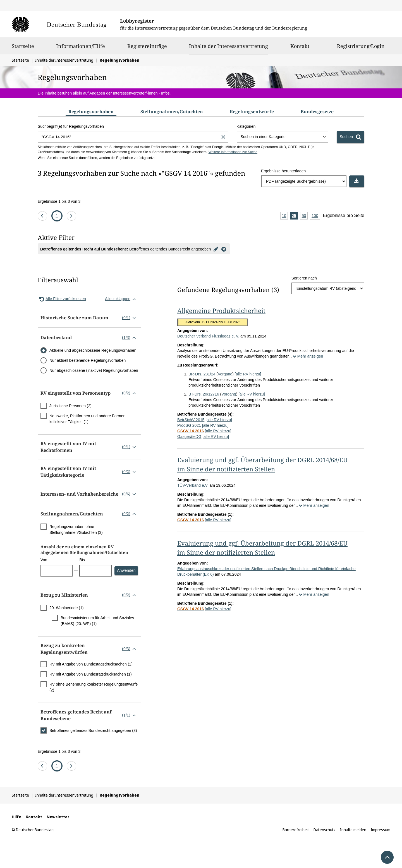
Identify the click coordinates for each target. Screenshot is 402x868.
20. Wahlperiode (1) (66, 608)
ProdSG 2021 (189, 425)
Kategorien (246, 126)
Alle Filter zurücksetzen (62, 299)
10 (285, 216)
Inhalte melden (353, 830)
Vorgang (225, 374)
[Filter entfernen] (224, 249)
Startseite (23, 49)
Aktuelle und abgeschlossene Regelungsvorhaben (93, 350)
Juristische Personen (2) (70, 406)
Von (44, 560)
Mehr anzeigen (307, 356)
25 (295, 216)
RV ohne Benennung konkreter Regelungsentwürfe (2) (94, 687)
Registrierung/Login (361, 49)
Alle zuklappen (122, 299)
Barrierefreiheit (296, 830)
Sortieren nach (304, 278)
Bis (82, 560)
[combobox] (283, 137)
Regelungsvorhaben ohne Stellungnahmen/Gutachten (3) (76, 530)
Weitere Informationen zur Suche (233, 152)
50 (305, 216)
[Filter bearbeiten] (216, 249)
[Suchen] (350, 137)
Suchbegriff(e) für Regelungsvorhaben (71, 126)
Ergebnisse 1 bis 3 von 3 (59, 201)
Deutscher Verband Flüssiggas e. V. (208, 336)
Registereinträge (147, 49)
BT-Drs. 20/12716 (204, 394)
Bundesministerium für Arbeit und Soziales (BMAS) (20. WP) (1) (97, 621)
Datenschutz (325, 830)
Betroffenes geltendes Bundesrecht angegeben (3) (93, 730)
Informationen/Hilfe (81, 49)
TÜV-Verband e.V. (193, 485)
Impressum (381, 830)
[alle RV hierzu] (248, 374)
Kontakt (300, 49)
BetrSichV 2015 (191, 420)
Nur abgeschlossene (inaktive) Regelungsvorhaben (94, 370)
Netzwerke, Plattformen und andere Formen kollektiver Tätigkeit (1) (87, 419)
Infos (165, 93)
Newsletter (58, 817)
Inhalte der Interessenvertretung (228, 46)
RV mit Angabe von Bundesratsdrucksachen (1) (91, 674)
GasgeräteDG (189, 437)
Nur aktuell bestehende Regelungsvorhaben (88, 360)
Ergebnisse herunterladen (283, 171)
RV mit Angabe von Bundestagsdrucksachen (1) (91, 664)
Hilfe (16, 817)
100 (316, 216)
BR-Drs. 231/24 (202, 374)
